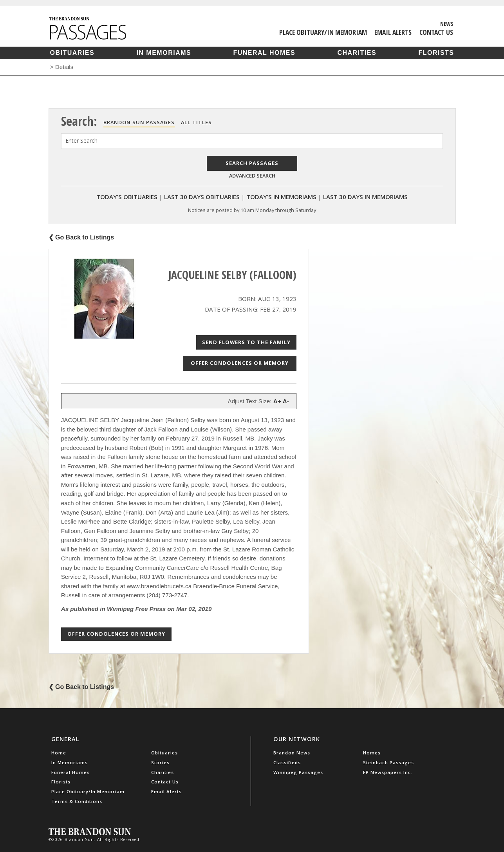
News (447, 24)
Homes (372, 753)
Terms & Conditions (77, 801)
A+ (277, 401)
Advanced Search (252, 176)
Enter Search (81, 140)
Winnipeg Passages (298, 772)
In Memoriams (164, 53)
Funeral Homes (264, 53)
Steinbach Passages (388, 762)
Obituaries (72, 53)
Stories (160, 762)
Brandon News (292, 753)
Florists (436, 53)
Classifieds (287, 762)
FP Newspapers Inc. (388, 772)
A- (286, 401)
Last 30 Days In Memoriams (365, 197)
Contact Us (436, 32)
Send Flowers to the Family (246, 342)
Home (59, 753)
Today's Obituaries (127, 197)
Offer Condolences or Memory (240, 363)
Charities (357, 53)
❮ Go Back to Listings (81, 237)
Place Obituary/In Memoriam (323, 32)
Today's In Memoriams (281, 197)
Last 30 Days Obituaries (202, 197)
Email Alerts (393, 32)
